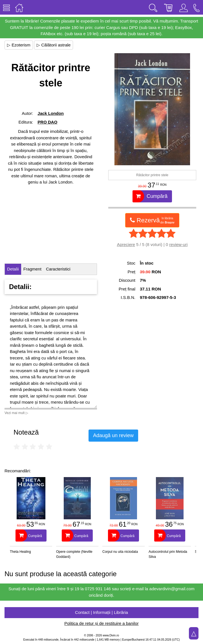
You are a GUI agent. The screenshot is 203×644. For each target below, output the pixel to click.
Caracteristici (58, 269)
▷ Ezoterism (19, 45)
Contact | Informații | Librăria (101, 612)
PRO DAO (47, 122)
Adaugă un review (113, 435)
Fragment (32, 269)
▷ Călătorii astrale (54, 45)
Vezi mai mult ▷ (16, 413)
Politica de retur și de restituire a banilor (101, 623)
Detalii (13, 269)
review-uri (178, 244)
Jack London (51, 113)
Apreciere (126, 244)
